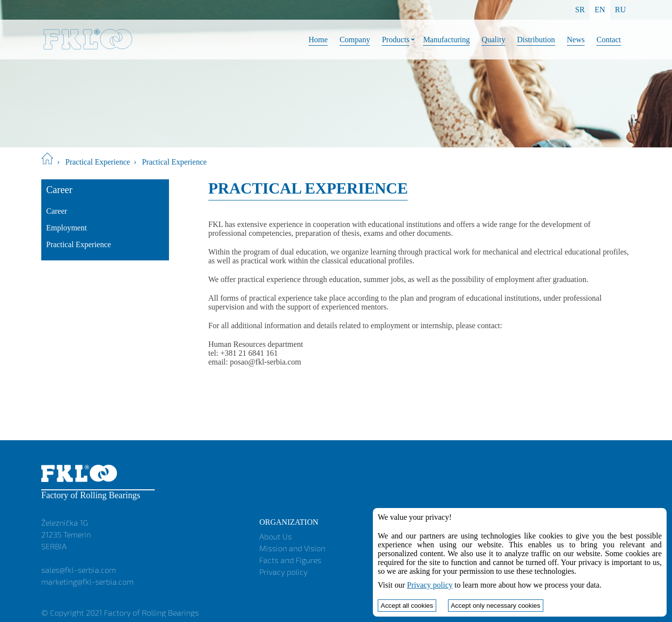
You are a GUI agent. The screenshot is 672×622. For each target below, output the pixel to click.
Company (355, 40)
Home (318, 40)
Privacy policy (283, 572)
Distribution (536, 40)
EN (600, 10)
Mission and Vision (292, 548)
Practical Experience (98, 162)
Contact (609, 40)
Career (57, 211)
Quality (493, 40)
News (576, 40)
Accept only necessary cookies (496, 606)
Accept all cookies (407, 606)
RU (620, 10)
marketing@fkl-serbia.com (87, 581)
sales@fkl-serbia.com (79, 570)
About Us (276, 536)
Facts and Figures (290, 560)
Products (395, 40)
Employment (67, 228)
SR (580, 10)
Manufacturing (446, 40)
